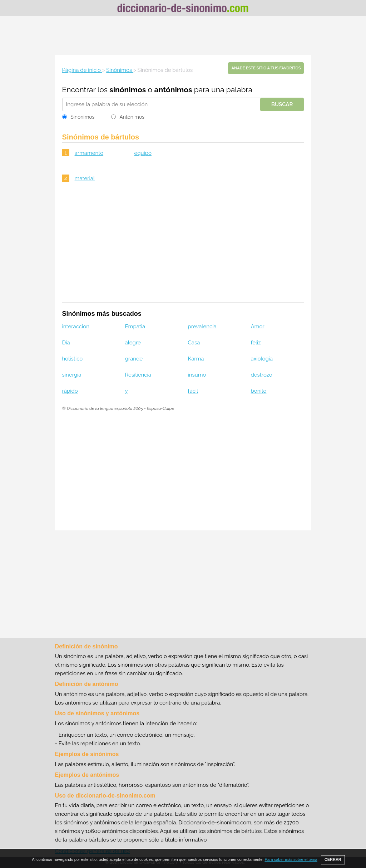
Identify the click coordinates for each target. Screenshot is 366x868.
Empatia (135, 327)
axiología (262, 359)
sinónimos (128, 90)
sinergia (72, 375)
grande (134, 359)
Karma (196, 359)
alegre (133, 343)
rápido (70, 391)
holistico (73, 359)
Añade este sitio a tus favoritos (266, 68)
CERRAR (333, 859)
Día (66, 343)
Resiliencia (138, 375)
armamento (89, 153)
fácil (193, 391)
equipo (143, 153)
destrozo (261, 375)
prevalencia (202, 327)
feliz (256, 343)
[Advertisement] (183, 35)
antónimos (173, 90)
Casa (194, 343)
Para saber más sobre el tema (291, 859)
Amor (257, 327)
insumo (197, 375)
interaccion (76, 327)
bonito (258, 391)
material (85, 178)
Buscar (282, 104)
